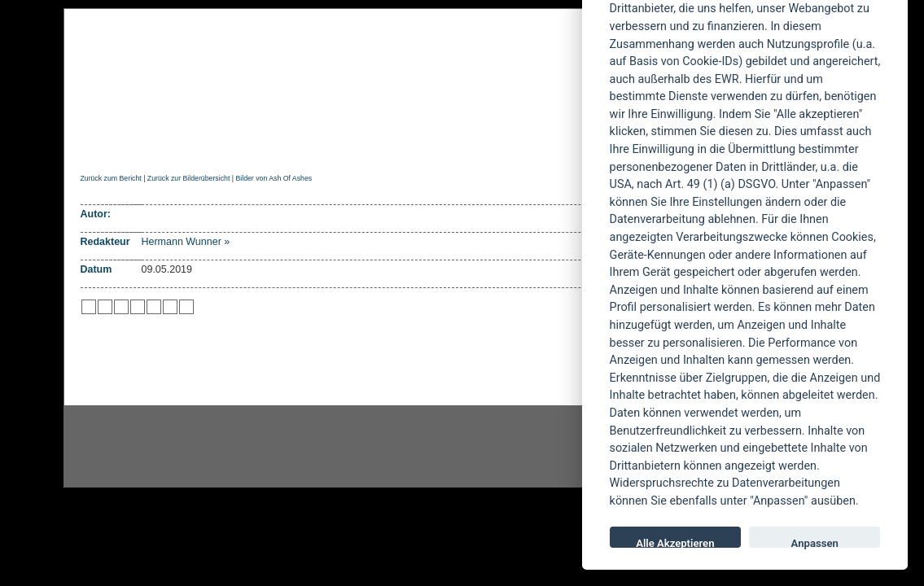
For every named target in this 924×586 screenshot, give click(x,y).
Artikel (408, 144)
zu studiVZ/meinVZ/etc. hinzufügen (154, 307)
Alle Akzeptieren (675, 542)
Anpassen (815, 542)
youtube (560, 447)
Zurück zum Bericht (111, 178)
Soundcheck (491, 144)
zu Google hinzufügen (138, 307)
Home (95, 144)
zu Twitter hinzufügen (89, 307)
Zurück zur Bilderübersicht (188, 178)
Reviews (210, 144)
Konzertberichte (311, 144)
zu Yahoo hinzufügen (170, 307)
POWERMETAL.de (341, 71)
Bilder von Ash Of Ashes (274, 178)
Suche (570, 144)
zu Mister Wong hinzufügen (105, 307)
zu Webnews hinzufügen (121, 307)
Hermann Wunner (182, 242)
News (148, 144)
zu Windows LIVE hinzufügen (186, 307)
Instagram (195, 447)
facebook (378, 447)
